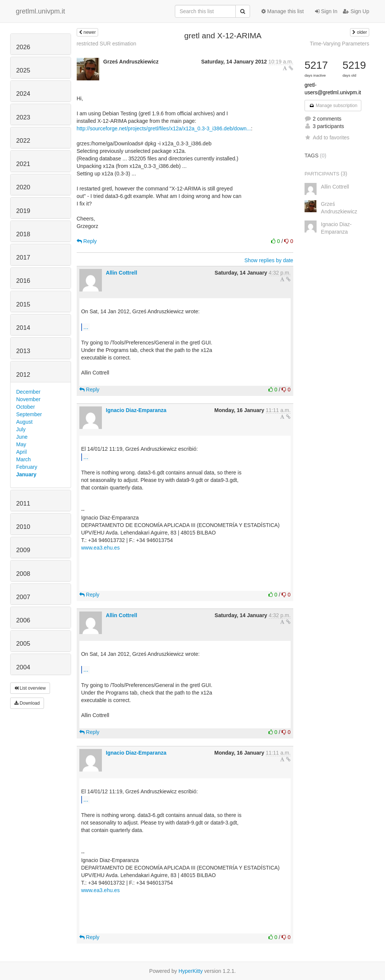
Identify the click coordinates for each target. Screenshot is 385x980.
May (21, 444)
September (29, 414)
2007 (23, 597)
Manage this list (283, 11)
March (23, 459)
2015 (23, 304)
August (24, 422)
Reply (87, 241)
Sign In (326, 11)
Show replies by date (269, 260)
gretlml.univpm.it (40, 11)
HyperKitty (191, 971)
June (22, 437)
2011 (23, 504)
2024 (23, 94)
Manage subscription (333, 106)
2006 (23, 620)
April (21, 452)
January (26, 474)
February (27, 467)
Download (27, 703)
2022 (23, 141)
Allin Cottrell (122, 273)
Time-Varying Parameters (340, 44)
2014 (23, 328)
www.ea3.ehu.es (101, 548)
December (28, 392)
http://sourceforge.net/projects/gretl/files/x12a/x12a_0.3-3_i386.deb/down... (164, 128)
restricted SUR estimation (107, 44)
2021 (23, 164)
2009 (23, 550)
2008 (23, 574)
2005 (23, 644)
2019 (23, 211)
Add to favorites (327, 137)
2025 (23, 70)
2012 (23, 375)
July (21, 429)
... (86, 327)
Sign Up (356, 11)
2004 (23, 667)
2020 (23, 187)
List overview (30, 688)
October (26, 407)
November (28, 399)
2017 (23, 257)
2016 (23, 281)
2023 (23, 117)
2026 (23, 47)
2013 (23, 351)
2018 (23, 234)
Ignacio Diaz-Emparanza (136, 410)
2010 (23, 527)
